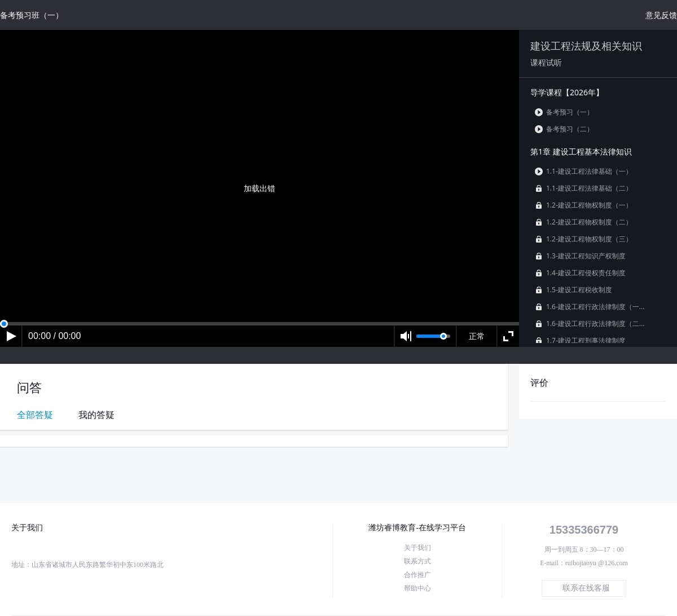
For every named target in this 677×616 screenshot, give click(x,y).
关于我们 (417, 548)
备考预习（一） (564, 112)
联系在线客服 (586, 588)
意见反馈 (661, 15)
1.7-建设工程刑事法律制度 (580, 340)
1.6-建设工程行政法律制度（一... (590, 307)
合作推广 (417, 575)
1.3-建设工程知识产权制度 (580, 256)
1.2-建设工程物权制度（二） (584, 222)
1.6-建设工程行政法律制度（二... (590, 324)
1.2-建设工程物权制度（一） (584, 205)
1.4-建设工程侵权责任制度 (580, 273)
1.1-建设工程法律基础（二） (584, 188)
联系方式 (417, 561)
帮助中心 (417, 588)
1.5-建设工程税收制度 (573, 290)
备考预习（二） (564, 129)
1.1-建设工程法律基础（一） (584, 171)
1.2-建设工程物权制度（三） (584, 239)
